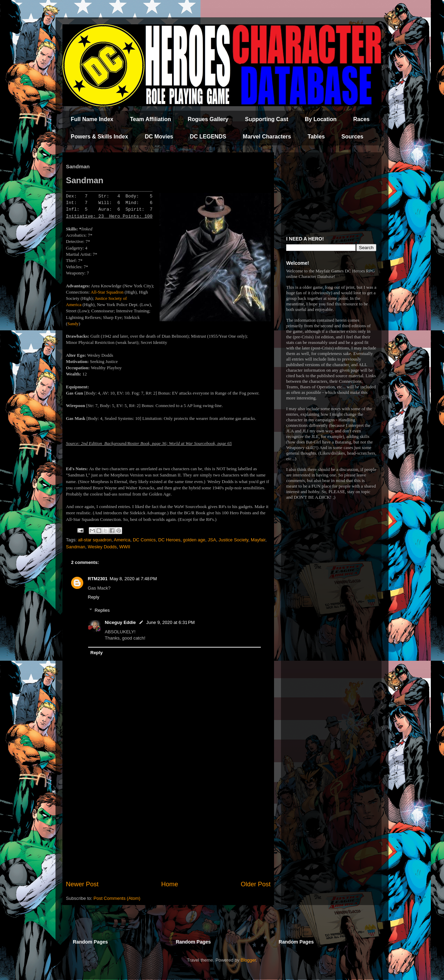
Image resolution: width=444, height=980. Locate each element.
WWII (125, 547)
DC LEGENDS (208, 137)
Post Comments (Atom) (117, 898)
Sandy (73, 324)
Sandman (76, 547)
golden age (194, 540)
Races (361, 119)
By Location (321, 119)
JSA (212, 540)
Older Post (256, 884)
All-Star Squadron (107, 292)
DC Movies (159, 137)
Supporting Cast (266, 119)
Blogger (248, 960)
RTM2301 (98, 579)
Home (170, 884)
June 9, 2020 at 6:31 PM (171, 622)
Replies (102, 610)
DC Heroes (169, 540)
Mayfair (258, 540)
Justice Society (233, 540)
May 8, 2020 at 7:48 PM (133, 579)
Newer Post (82, 884)
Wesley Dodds (102, 547)
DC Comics (144, 540)
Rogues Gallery (208, 119)
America (122, 540)
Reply (93, 597)
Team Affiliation (151, 119)
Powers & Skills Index (99, 137)
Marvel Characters (267, 137)
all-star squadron (95, 540)
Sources (352, 137)
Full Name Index (92, 119)
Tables (316, 137)
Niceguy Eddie (120, 622)
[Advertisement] (168, 822)
